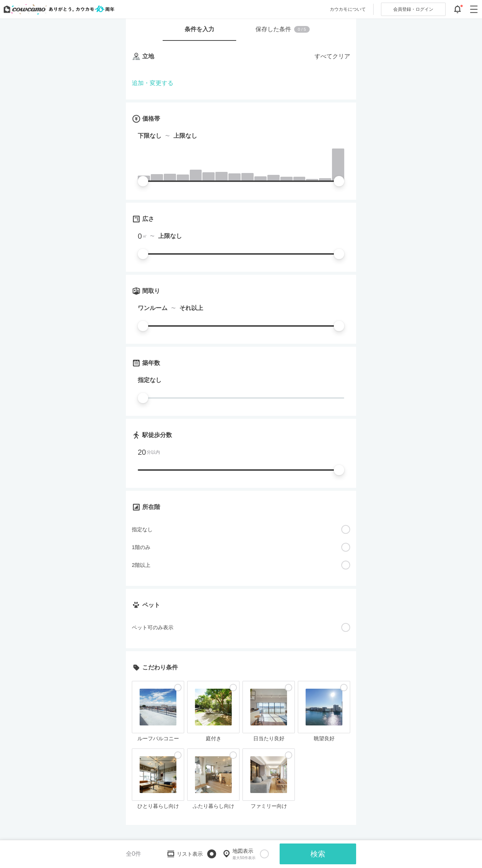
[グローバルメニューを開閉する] (474, 9)
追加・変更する (153, 83)
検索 (318, 854)
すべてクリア (332, 56)
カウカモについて (348, 9)
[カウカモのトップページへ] (57, 9)
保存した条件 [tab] (283, 29)
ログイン (413, 9)
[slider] (143, 181)
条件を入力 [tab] (199, 29)
